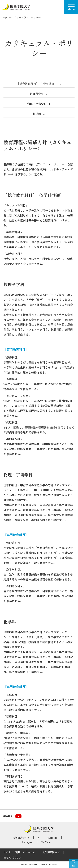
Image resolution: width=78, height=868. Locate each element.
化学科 (37, 114)
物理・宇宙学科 (37, 104)
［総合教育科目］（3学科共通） (37, 84)
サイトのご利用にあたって (18, 852)
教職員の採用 (11, 857)
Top (5, 17)
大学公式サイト (21, 838)
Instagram (28, 842)
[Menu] (71, 7)
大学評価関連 (50, 852)
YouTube (46, 842)
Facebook (52, 838)
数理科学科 (37, 94)
